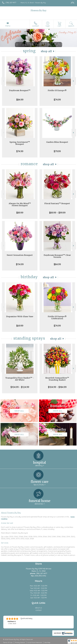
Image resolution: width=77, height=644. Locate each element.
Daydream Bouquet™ (20, 90)
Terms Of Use (8, 642)
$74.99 (57, 100)
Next (74, 81)
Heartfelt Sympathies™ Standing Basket (57, 379)
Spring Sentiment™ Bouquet (20, 143)
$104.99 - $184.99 (57, 387)
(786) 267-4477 (11, 3)
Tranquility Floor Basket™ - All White (20, 379)
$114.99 (20, 264)
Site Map (47, 642)
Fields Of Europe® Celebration (57, 317)
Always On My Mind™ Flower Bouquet (20, 204)
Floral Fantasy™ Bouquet (57, 203)
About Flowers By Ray (11, 513)
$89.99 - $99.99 (57, 213)
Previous (3, 81)
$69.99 (20, 326)
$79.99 (57, 151)
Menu (8, 26)
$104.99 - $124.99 (20, 387)
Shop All (46, 51)
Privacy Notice (20, 642)
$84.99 (20, 100)
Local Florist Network (35, 642)
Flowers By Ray (39, 11)
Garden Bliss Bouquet (57, 142)
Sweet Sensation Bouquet (20, 255)
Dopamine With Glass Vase (20, 316)
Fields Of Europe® (57, 90)
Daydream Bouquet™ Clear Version (57, 256)
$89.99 (20, 213)
